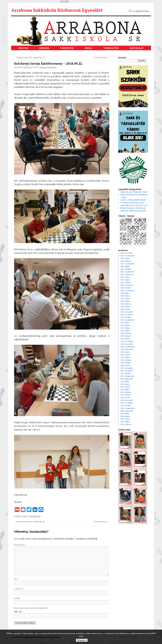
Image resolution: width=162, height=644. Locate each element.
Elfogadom (82, 640)
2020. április (125, 301)
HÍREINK (44, 48)
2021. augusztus (127, 274)
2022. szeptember (128, 264)
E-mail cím (19, 589)
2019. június (125, 325)
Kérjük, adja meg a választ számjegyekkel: (31, 608)
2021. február (126, 282)
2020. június (125, 296)
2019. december (127, 312)
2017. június (125, 384)
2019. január (125, 339)
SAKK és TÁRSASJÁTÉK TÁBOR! (133, 200)
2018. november (127, 344)
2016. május (125, 419)
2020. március (126, 304)
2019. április (125, 331)
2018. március (126, 360)
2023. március (126, 261)
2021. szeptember (128, 272)
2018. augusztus (127, 349)
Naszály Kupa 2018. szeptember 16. (30, 58)
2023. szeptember (128, 256)
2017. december (127, 368)
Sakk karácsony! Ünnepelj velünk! (134, 192)
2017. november (127, 371)
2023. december (127, 253)
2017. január (125, 397)
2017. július (125, 381)
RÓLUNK (23, 48)
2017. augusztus (127, 379)
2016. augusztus (127, 411)
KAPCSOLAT (137, 48)
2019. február (126, 336)
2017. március (126, 392)
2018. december (127, 341)
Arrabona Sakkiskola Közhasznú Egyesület (57, 10)
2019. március (126, 333)
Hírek (25, 516)
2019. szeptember (128, 320)
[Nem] (158, 637)
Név (16, 579)
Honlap (17, 598)
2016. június (125, 416)
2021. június (125, 277)
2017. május (125, 387)
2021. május (125, 280)
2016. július (125, 414)
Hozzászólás (20, 545)
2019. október (126, 317)
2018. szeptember (128, 347)
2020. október (126, 288)
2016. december (127, 400)
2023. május (125, 258)
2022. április (125, 266)
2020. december (127, 285)
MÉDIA (89, 48)
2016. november (127, 403)
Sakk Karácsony (102, 58)
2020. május (125, 298)
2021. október (126, 269)
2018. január (125, 365)
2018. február (126, 363)
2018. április (125, 357)
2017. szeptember (127, 376)
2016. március (126, 424)
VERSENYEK (67, 48)
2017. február (125, 395)
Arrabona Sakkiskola (48, 67)
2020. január (125, 309)
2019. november (127, 314)
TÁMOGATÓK (111, 48)
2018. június (125, 352)
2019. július (125, 323)
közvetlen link (35, 516)
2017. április (125, 389)
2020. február (126, 306)
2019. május (125, 328)
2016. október (126, 405)
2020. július (125, 293)
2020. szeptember (128, 290)
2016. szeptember (128, 408)
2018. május (125, 355)
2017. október (126, 373)
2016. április (125, 422)
